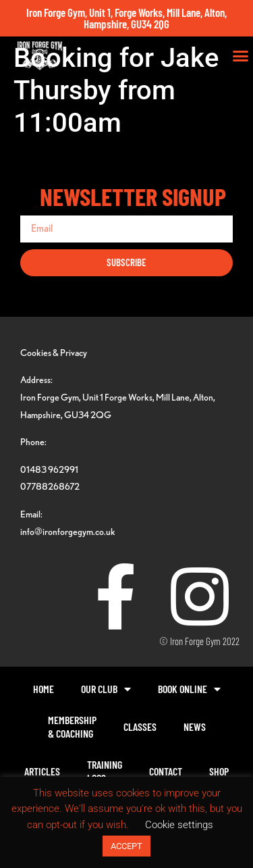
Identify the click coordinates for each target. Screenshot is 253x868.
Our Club (106, 689)
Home (44, 689)
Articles (42, 771)
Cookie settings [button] (179, 825)
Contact (166, 771)
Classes (140, 726)
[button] (241, 56)
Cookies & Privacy (54, 352)
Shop (219, 771)
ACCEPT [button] (126, 846)
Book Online (189, 689)
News (195, 726)
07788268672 (50, 486)
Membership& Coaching (72, 726)
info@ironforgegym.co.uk (68, 531)
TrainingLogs (105, 771)
